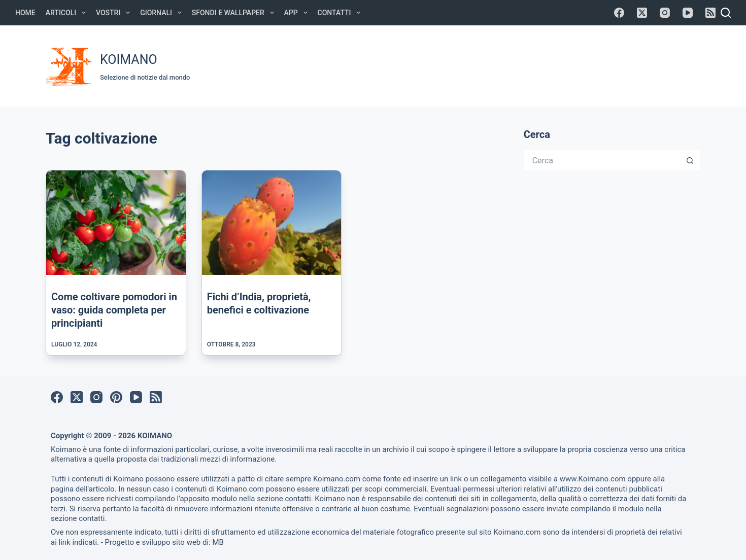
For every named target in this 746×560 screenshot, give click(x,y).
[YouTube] (688, 13)
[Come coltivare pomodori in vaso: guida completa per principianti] (116, 223)
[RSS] (710, 13)
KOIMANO (129, 60)
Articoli (68, 13)
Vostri (115, 13)
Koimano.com (337, 479)
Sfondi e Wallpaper (235, 13)
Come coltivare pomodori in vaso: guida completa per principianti (114, 310)
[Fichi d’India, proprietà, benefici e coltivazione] (272, 223)
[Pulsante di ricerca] (690, 160)
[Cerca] (726, 13)
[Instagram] (665, 13)
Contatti (341, 13)
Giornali (163, 13)
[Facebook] (619, 13)
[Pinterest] (116, 397)
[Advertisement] (511, 64)
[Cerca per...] (602, 160)
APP (298, 13)
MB (218, 542)
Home (25, 13)
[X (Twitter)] (642, 13)
